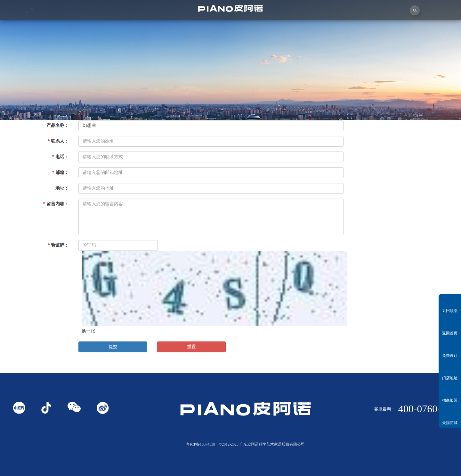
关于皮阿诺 (87, 28)
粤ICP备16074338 (201, 444)
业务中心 (317, 24)
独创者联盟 (202, 27)
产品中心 (259, 26)
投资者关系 (375, 22)
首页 (29, 28)
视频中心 (144, 27)
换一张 (88, 331)
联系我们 (432, 20)
